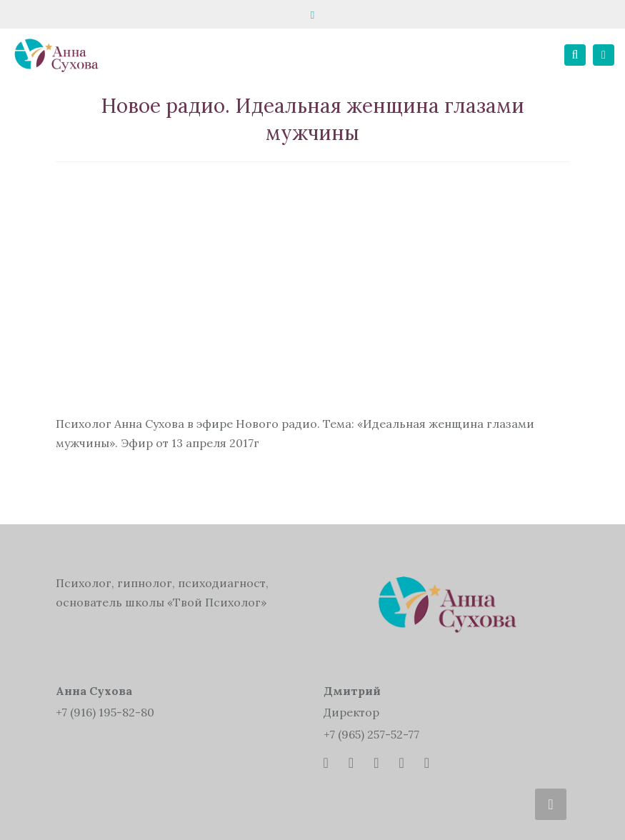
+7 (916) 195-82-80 (105, 712)
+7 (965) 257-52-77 (371, 734)
